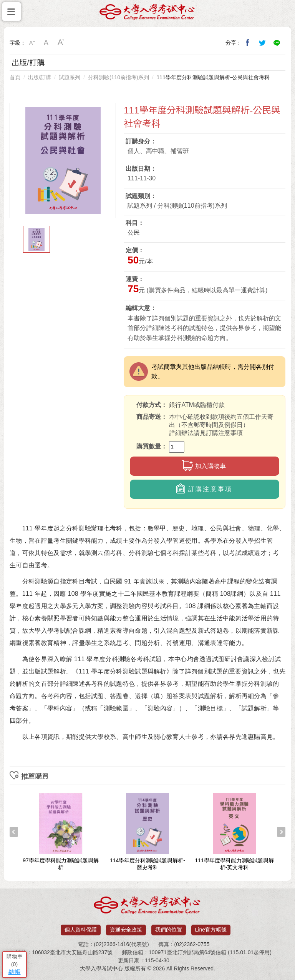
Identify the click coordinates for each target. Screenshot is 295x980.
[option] (63, 160)
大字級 (61, 43)
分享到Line (277, 43)
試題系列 (70, 77)
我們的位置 (169, 930)
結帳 (15, 972)
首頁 (15, 77)
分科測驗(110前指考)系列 (118, 77)
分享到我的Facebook (248, 43)
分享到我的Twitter (262, 43)
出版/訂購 (40, 77)
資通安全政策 (126, 930)
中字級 (46, 43)
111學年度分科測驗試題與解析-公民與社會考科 (213, 77)
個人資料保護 (81, 930)
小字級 (32, 43)
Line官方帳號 (211, 930)
